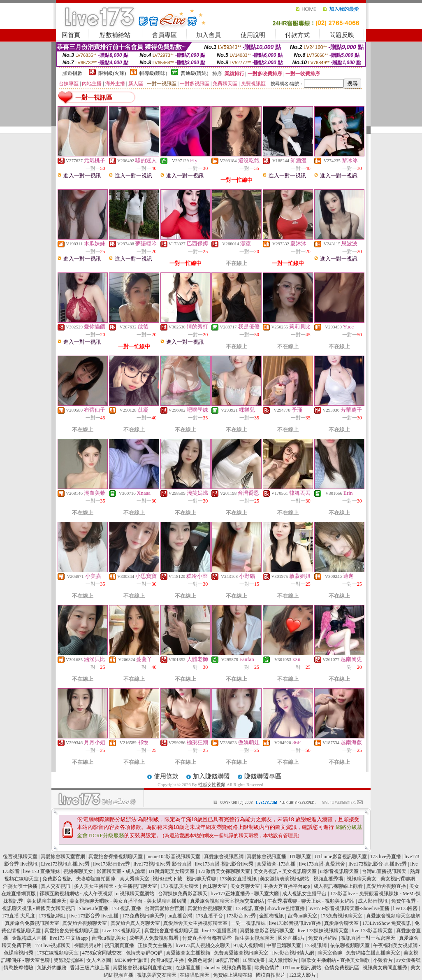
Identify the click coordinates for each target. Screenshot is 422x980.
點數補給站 (115, 35)
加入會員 (209, 35)
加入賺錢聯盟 (211, 776)
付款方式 (297, 35)
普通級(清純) (195, 73)
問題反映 (342, 35)
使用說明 (253, 35)
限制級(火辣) (112, 73)
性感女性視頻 (212, 784)
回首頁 (71, 35)
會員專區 (165, 35)
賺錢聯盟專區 (263, 776)
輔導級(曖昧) (153, 73)
